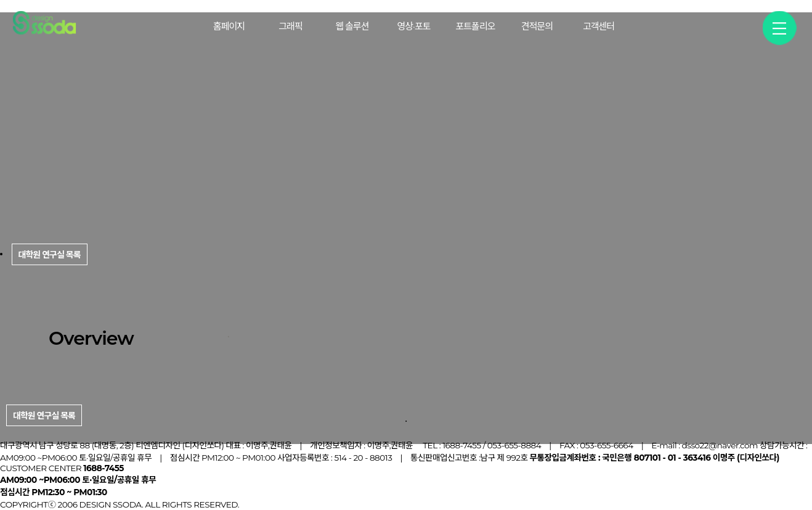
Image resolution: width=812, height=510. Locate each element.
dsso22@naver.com (720, 445)
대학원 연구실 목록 (44, 416)
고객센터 (599, 26)
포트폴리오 (475, 26)
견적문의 (537, 26)
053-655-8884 (514, 445)
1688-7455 (462, 445)
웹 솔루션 (352, 26)
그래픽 (290, 26)
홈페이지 (229, 26)
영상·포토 (414, 26)
